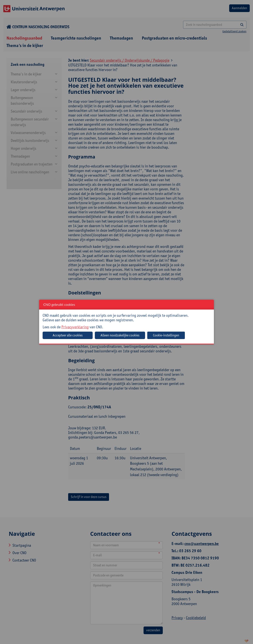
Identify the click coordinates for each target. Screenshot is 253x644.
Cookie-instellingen (166, 335)
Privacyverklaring (75, 327)
